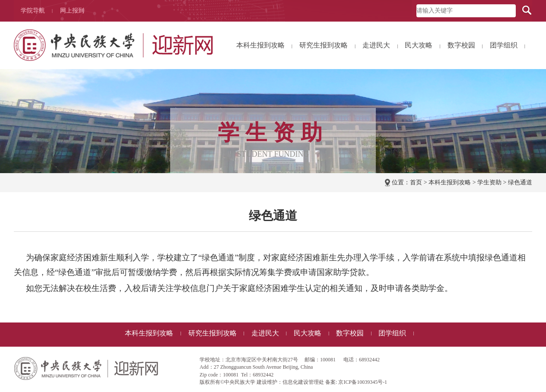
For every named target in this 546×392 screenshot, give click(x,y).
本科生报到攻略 (264, 46)
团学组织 (508, 46)
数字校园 (465, 46)
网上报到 (72, 11)
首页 (416, 182)
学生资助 (489, 182)
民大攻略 (422, 46)
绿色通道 (520, 182)
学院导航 (37, 11)
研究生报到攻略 (327, 46)
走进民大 (380, 46)
